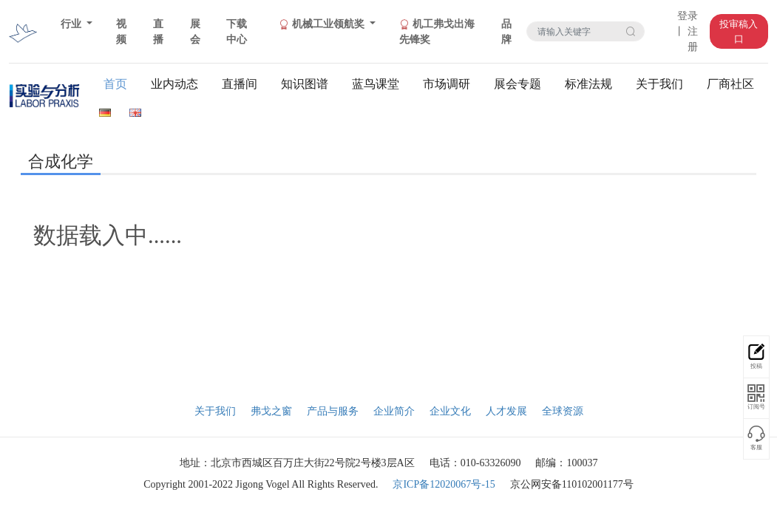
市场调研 (447, 84)
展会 (195, 32)
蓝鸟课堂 (376, 84)
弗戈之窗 (271, 411)
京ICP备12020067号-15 (444, 484)
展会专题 (518, 84)
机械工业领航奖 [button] (323, 24)
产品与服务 (333, 411)
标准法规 (588, 84)
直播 (158, 32)
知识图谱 (305, 84)
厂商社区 (730, 84)
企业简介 (394, 411)
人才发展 (506, 411)
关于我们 (659, 84)
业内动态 (174, 84)
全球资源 (563, 411)
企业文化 (450, 411)
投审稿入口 (739, 31)
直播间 (240, 84)
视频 (121, 32)
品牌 (506, 32)
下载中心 (237, 32)
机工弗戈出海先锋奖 (437, 32)
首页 (115, 84)
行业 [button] (72, 24)
